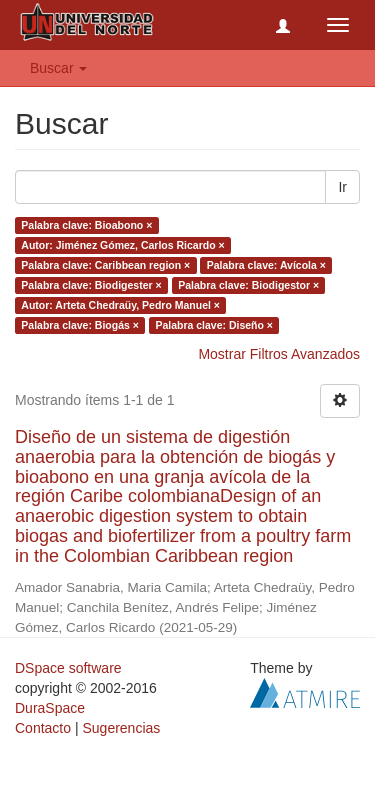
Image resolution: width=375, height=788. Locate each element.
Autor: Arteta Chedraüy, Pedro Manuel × (120, 305)
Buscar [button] (58, 68)
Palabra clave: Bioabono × (86, 225)
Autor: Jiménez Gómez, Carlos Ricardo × (122, 245)
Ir (342, 187)
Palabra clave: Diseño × (214, 325)
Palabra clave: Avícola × (266, 265)
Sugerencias (121, 728)
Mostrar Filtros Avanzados (279, 354)
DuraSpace (50, 708)
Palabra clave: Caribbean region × (105, 265)
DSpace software (68, 668)
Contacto (43, 728)
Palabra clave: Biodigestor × (248, 285)
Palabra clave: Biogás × (80, 325)
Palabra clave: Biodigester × (91, 285)
